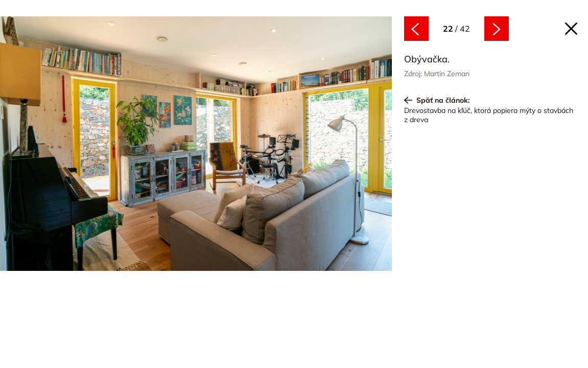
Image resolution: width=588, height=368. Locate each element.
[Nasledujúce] (294, 145)
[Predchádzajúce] (98, 145)
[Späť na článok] (571, 29)
